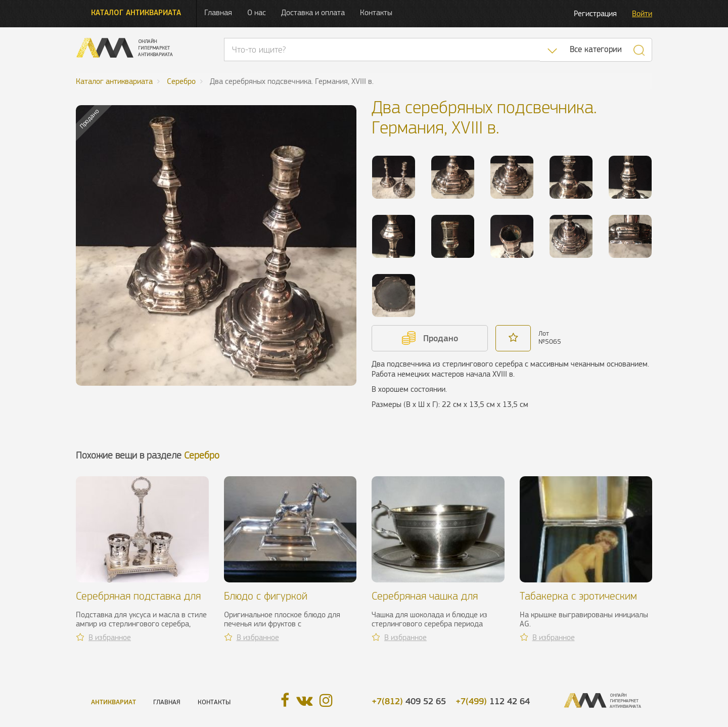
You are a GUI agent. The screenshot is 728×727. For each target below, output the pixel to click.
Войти (642, 13)
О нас (257, 12)
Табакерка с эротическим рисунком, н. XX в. (578, 602)
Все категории (596, 49)
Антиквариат (113, 702)
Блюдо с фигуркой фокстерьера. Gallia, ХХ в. (282, 602)
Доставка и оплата (313, 12)
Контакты (376, 12)
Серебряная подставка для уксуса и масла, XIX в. (138, 602)
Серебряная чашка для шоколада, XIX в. (425, 602)
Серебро (202, 455)
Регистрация (595, 13)
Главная (218, 12)
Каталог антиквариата (136, 12)
